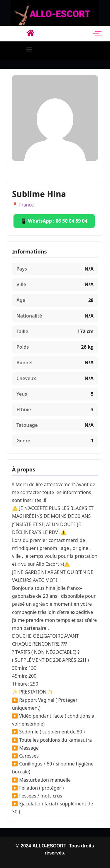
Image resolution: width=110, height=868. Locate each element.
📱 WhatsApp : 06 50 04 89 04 (54, 221)
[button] (29, 49)
